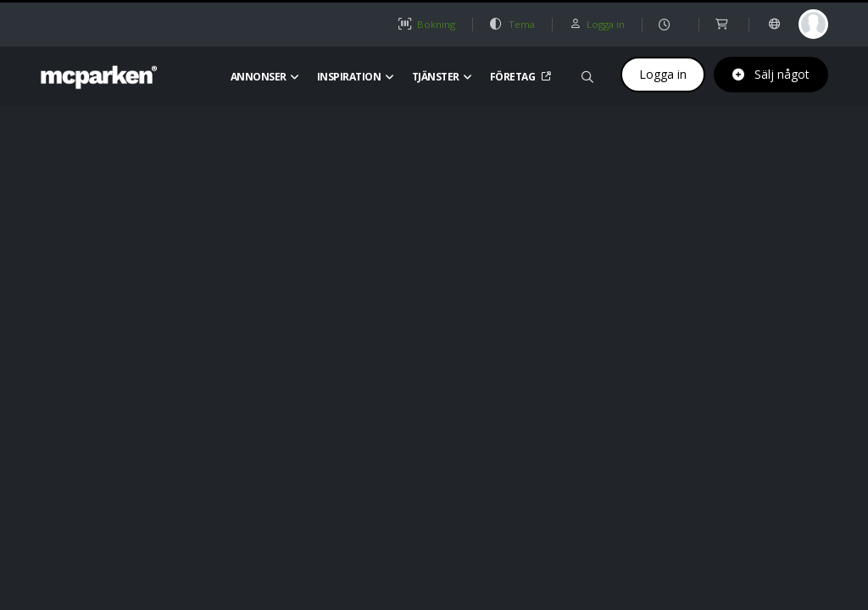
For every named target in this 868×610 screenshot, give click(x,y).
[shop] (723, 24)
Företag (518, 77)
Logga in (663, 74)
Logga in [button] (597, 24)
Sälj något (771, 74)
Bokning (426, 24)
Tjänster (442, 77)
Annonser (265, 77)
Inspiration (356, 77)
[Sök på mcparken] (587, 74)
